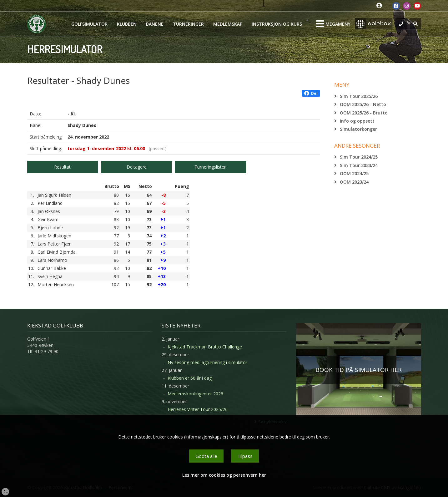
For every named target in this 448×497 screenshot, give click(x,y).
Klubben (127, 24)
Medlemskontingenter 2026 (195, 394)
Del (311, 93)
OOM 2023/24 (354, 182)
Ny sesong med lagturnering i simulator (207, 362)
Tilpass (245, 456)
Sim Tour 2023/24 (359, 165)
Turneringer (188, 24)
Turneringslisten (211, 167)
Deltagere (137, 167)
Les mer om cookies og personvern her (224, 475)
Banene (155, 24)
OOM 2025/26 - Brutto (364, 113)
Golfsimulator (89, 24)
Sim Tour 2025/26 (359, 96)
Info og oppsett (357, 121)
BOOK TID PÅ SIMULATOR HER (359, 370)
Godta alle (206, 456)
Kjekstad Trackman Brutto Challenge (205, 347)
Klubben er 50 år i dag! (190, 378)
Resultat (62, 167)
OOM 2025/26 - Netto (363, 104)
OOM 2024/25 (354, 173)
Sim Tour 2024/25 (359, 157)
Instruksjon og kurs (277, 24)
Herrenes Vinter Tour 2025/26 (198, 409)
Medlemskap (228, 24)
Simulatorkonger (358, 129)
